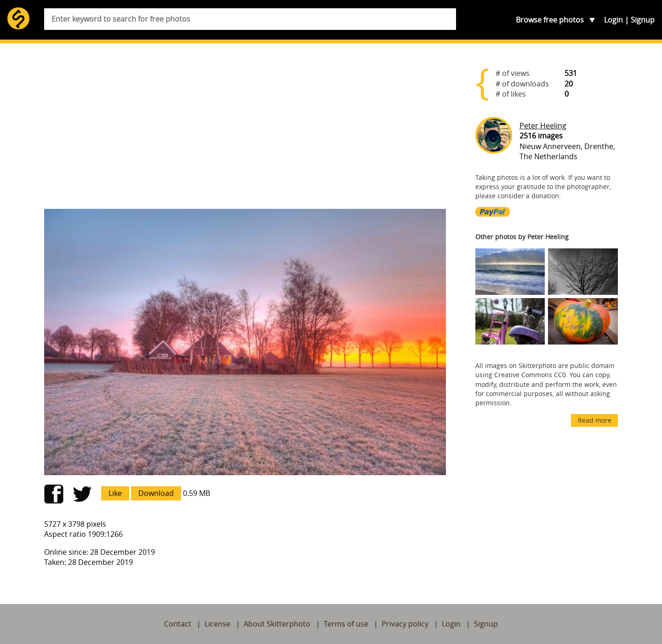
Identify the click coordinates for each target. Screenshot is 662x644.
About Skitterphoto (277, 624)
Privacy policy (405, 624)
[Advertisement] (245, 130)
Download (156, 493)
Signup (643, 20)
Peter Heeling (543, 126)
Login (613, 20)
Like (115, 493)
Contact (178, 624)
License (217, 624)
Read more (595, 420)
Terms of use (346, 624)
